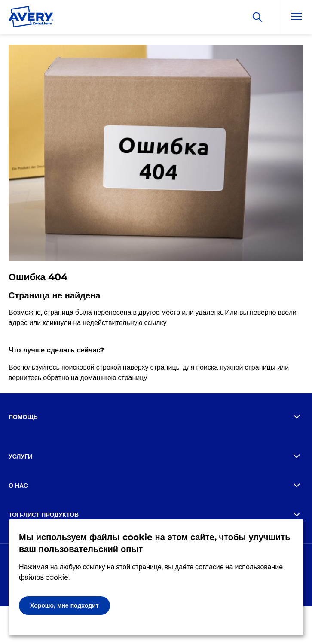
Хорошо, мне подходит (64, 605)
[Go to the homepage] (31, 18)
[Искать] (257, 17)
